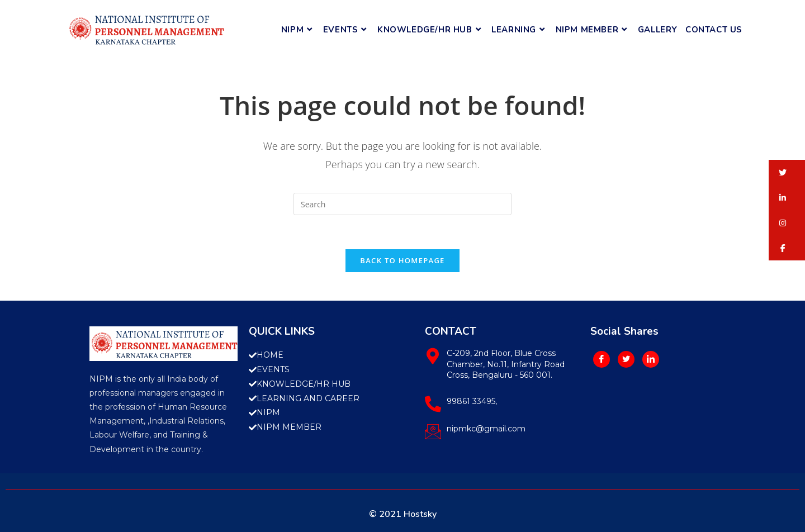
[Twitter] (626, 359)
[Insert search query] (402, 204)
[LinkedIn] (651, 359)
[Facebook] (602, 359)
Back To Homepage (402, 260)
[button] (787, 172)
